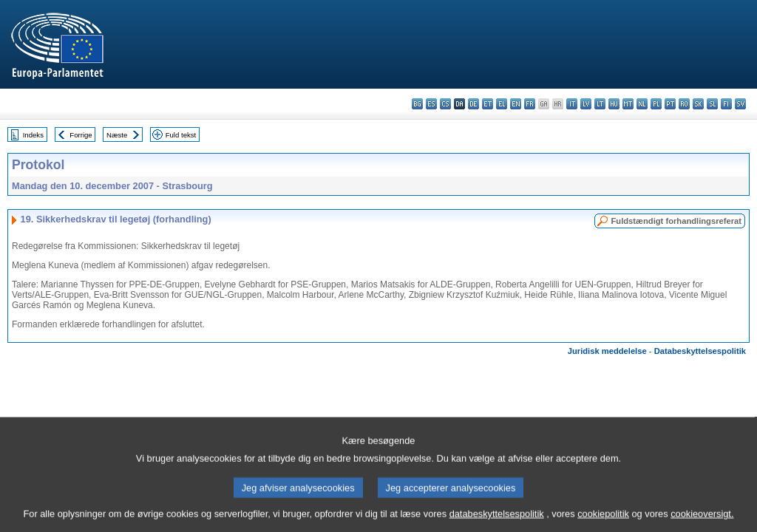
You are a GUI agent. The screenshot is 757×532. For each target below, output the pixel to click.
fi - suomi (726, 104)
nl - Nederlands (642, 104)
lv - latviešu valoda (586, 104)
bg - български (417, 104)
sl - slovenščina (712, 104)
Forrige (81, 135)
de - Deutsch (473, 104)
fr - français (530, 104)
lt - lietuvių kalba (600, 104)
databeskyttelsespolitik (497, 521)
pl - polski (656, 104)
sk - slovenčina (698, 104)
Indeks (33, 135)
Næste (117, 135)
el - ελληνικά (502, 104)
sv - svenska (740, 104)
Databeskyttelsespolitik (700, 351)
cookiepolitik (603, 521)
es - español (431, 104)
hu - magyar (614, 104)
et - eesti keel (488, 104)
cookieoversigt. (702, 521)
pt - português (670, 104)
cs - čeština (445, 104)
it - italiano (572, 104)
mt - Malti (628, 104)
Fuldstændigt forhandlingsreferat (676, 221)
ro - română (684, 104)
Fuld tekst (181, 135)
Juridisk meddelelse (607, 351)
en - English (516, 104)
